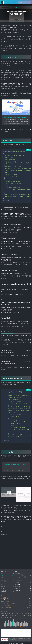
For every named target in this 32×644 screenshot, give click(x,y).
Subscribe (21, 643)
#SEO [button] (3, 532)
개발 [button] (16, 7)
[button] (24, 627)
